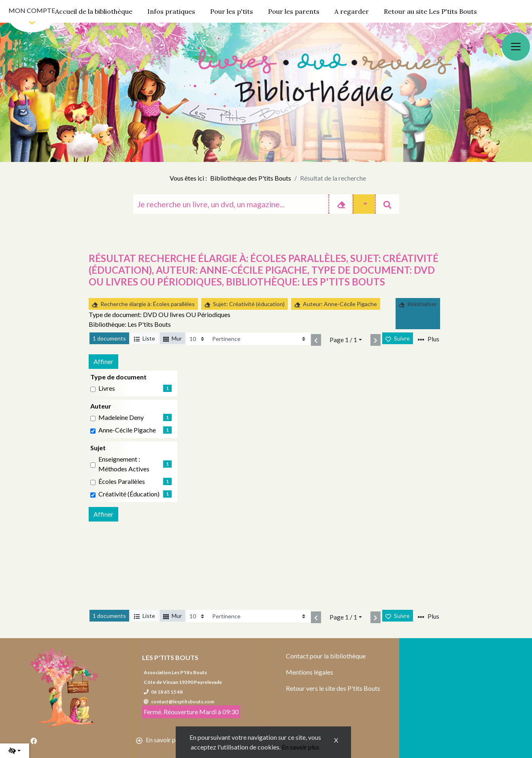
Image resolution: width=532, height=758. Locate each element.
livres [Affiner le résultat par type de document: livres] (107, 388)
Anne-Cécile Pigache (127, 430)
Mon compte (32, 10)
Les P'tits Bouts (170, 657)
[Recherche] (231, 204)
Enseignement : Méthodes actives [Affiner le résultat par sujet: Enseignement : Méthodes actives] (124, 464)
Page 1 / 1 (343, 340)
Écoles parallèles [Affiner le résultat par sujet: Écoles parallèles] (122, 481)
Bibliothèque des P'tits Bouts (251, 178)
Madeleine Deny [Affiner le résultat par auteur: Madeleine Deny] (121, 417)
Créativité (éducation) (129, 494)
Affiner (103, 361)
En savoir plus (301, 747)
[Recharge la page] (198, 339)
